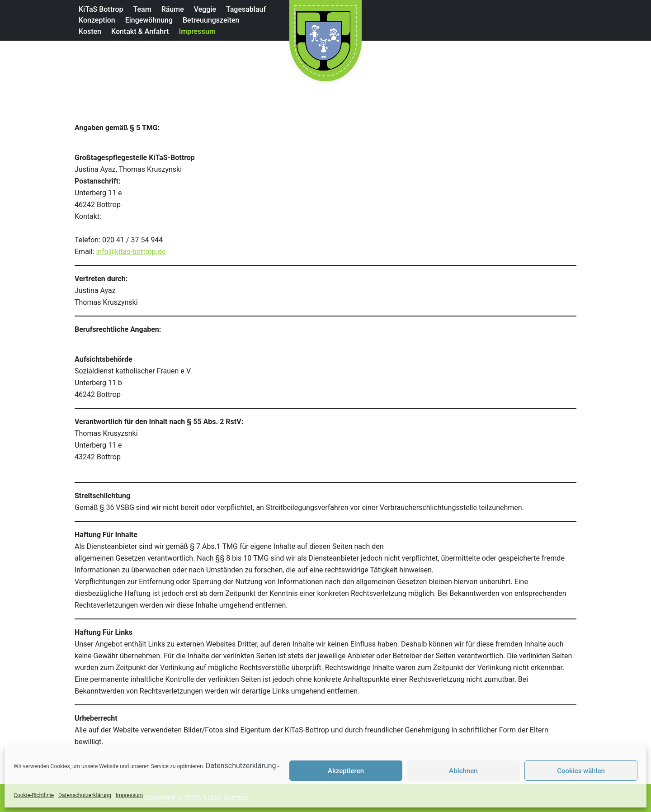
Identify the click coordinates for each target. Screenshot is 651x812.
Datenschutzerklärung (241, 766)
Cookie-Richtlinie (34, 795)
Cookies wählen (581, 771)
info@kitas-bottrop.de (131, 252)
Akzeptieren (346, 771)
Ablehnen (463, 771)
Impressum (129, 795)
